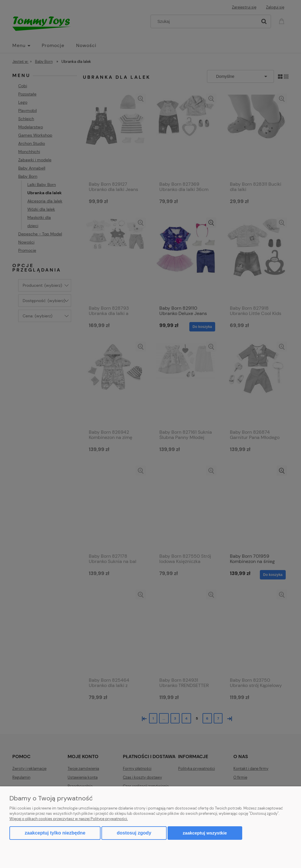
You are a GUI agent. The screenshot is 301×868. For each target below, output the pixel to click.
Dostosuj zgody (134, 833)
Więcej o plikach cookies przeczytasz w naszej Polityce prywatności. (69, 819)
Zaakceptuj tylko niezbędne (55, 833)
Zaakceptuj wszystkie (205, 833)
